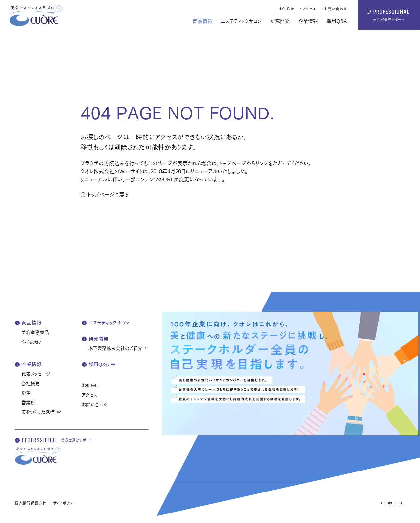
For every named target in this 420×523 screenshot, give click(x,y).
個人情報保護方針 (31, 503)
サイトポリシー (65, 503)
